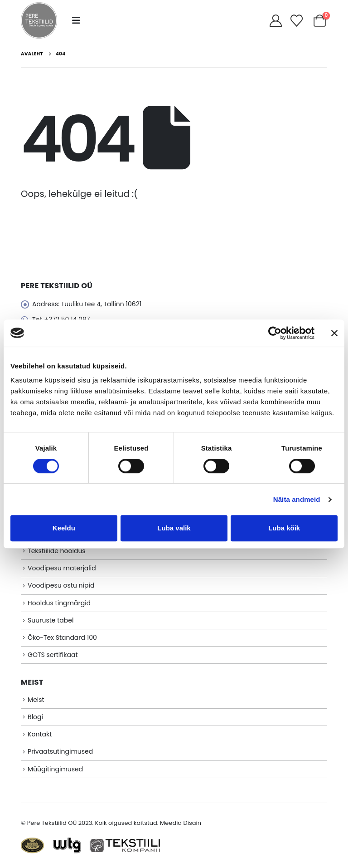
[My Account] (275, 21)
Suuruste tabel (51, 620)
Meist (36, 700)
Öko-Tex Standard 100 (62, 638)
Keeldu (64, 528)
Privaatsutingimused (60, 751)
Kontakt (40, 734)
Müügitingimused (55, 769)
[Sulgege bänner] (334, 333)
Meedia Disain (181, 823)
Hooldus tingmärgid (59, 603)
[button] (76, 20)
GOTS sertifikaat (53, 655)
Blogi (35, 717)
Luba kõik (284, 528)
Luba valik (174, 528)
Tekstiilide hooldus (57, 551)
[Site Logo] (39, 20)
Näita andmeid (297, 499)
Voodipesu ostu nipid (61, 585)
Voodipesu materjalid (62, 568)
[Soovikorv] (297, 21)
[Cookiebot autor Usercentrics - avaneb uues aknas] (275, 333)
